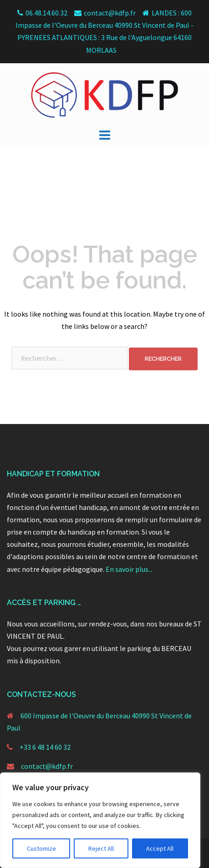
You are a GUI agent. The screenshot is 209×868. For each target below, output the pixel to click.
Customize (41, 848)
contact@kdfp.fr (47, 766)
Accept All (160, 848)
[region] (100, 820)
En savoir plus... (129, 569)
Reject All (101, 848)
